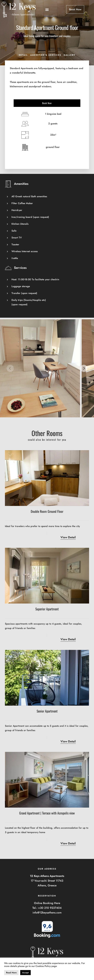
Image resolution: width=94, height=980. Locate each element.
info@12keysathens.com (47, 913)
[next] (84, 368)
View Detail (68, 537)
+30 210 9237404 (50, 908)
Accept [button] (25, 973)
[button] (47, 9)
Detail (23, 55)
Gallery (69, 55)
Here (57, 903)
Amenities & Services (46, 55)
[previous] (10, 368)
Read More (11, 973)
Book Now (47, 103)
